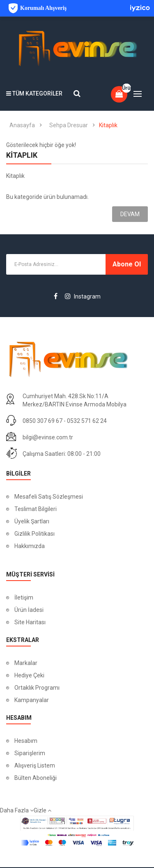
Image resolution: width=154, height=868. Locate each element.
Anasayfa (22, 125)
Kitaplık (108, 125)
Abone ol (127, 264)
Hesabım (26, 741)
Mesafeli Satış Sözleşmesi (49, 497)
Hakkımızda (30, 546)
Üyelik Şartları (32, 521)
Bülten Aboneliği (36, 778)
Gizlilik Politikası (34, 534)
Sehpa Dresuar (69, 125)
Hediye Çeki (29, 675)
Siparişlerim (30, 753)
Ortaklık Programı (37, 688)
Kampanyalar (32, 700)
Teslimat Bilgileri (36, 509)
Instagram (83, 296)
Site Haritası (30, 622)
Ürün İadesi (29, 610)
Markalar (26, 663)
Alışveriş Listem (35, 765)
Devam (130, 214)
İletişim (24, 597)
